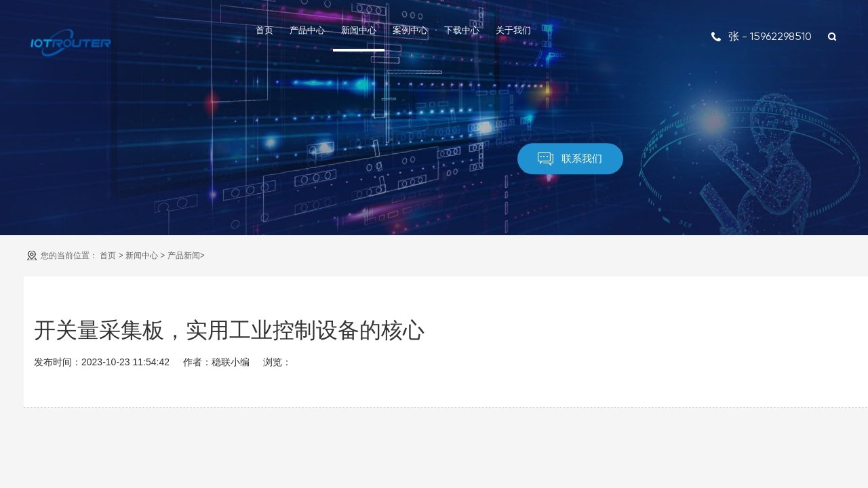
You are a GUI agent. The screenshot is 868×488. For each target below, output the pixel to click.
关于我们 (513, 30)
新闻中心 (359, 30)
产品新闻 (184, 256)
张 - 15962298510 (761, 36)
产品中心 (307, 30)
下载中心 (462, 30)
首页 (264, 30)
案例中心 (410, 30)
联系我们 (570, 159)
